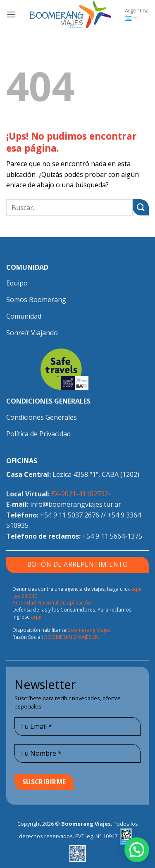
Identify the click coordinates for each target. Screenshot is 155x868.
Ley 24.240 (25, 596)
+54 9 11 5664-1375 (112, 536)
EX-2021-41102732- (81, 494)
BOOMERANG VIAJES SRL (72, 637)
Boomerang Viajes (89, 630)
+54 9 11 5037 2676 (70, 515)
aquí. (137, 589)
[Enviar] (141, 207)
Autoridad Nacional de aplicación (52, 603)
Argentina (137, 14)
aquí (36, 617)
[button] (11, 14)
